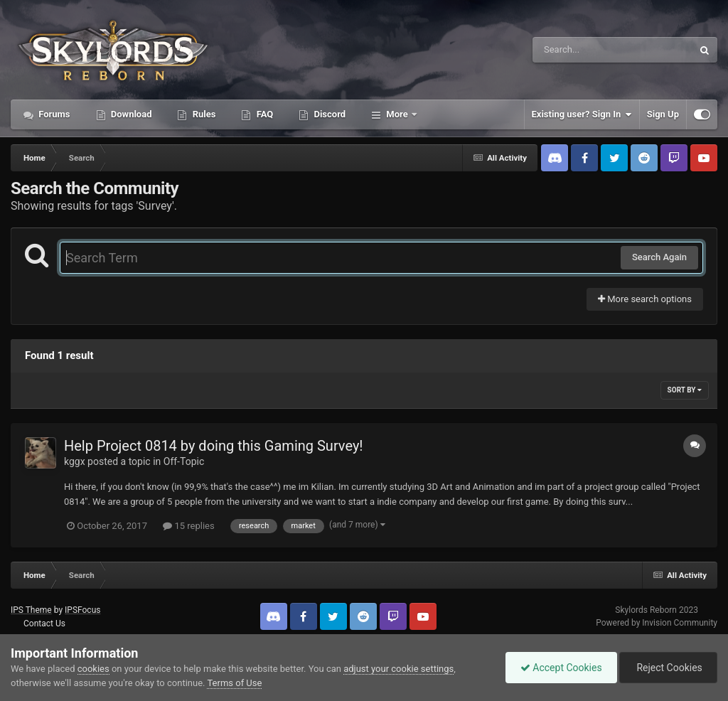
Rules (203, 114)
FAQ (263, 114)
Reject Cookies (668, 668)
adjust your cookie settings (398, 669)
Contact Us (44, 624)
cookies (93, 669)
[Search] (577, 50)
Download (130, 114)
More (397, 114)
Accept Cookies (561, 668)
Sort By (685, 390)
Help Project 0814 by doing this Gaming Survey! (214, 446)
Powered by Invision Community (657, 623)
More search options (645, 299)
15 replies (188, 526)
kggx (75, 461)
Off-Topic (184, 461)
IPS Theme (31, 610)
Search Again (659, 257)
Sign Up (663, 114)
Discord (328, 114)
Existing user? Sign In (582, 114)
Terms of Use (234, 683)
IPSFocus (82, 610)
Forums (53, 114)
